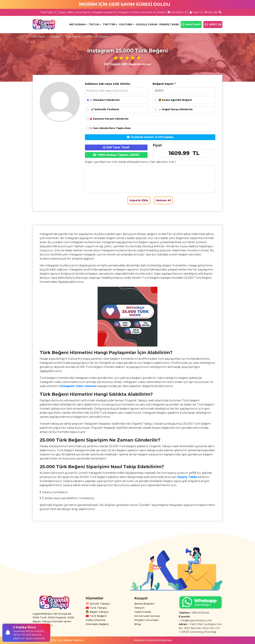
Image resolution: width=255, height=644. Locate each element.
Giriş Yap (211, 12)
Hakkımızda (143, 612)
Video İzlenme (96, 620)
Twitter (109, 24)
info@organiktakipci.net (196, 620)
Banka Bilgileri (145, 604)
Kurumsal (82, 12)
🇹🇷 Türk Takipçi (96, 608)
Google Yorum (147, 24)
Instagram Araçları (103, 12)
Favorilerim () (178, 12)
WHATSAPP (191, 24)
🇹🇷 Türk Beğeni (96, 616)
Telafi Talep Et (49, 12)
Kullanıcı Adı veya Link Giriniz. (108, 84)
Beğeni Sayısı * (164, 84)
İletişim (162, 12)
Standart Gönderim (103, 100)
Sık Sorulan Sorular (147, 616)
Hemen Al (163, 200)
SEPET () (213, 25)
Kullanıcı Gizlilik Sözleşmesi (153, 640)
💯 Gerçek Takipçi (98, 604)
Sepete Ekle (139, 200)
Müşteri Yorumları (147, 620)
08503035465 (200, 613)
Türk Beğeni (73, 37)
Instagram (77, 24)
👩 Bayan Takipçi (97, 612)
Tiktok (94, 24)
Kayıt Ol (196, 12)
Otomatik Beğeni (97, 624)
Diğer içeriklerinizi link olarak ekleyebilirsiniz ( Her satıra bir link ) (130, 162)
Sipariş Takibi (66, 12)
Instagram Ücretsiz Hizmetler (136, 12)
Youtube (125, 24)
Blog (138, 624)
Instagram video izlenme (78, 386)
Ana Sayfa (39, 37)
